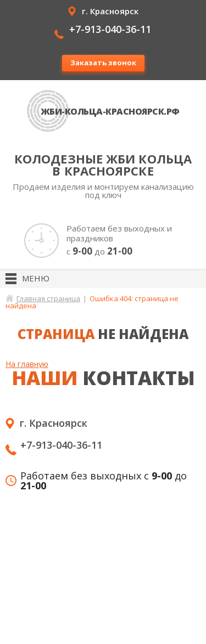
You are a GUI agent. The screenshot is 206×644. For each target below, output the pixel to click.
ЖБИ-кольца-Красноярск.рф (110, 111)
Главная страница (48, 298)
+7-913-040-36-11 (110, 29)
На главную (27, 364)
